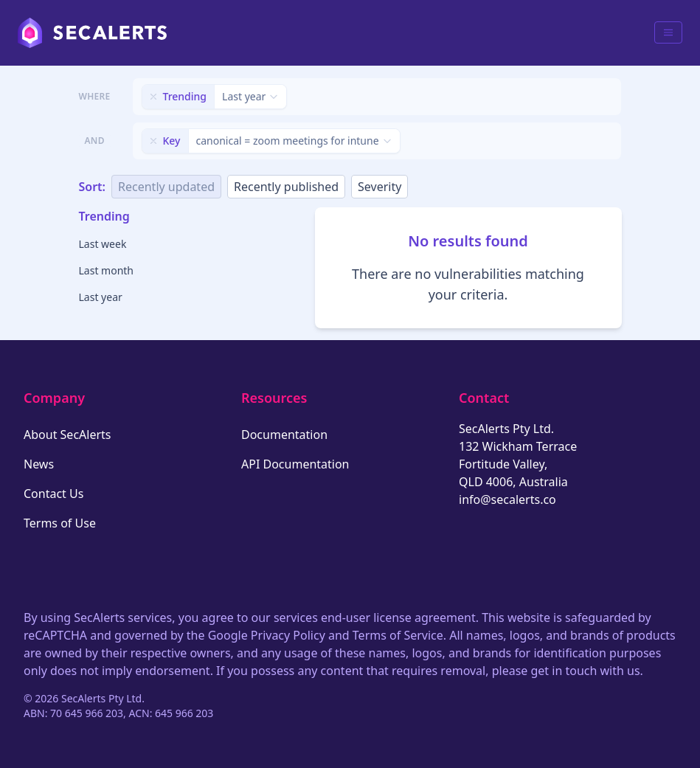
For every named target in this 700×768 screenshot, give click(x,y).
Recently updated (166, 187)
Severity (380, 187)
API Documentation (295, 464)
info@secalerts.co (507, 499)
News (39, 464)
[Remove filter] (153, 97)
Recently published (286, 187)
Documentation (284, 435)
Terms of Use (60, 523)
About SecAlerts (67, 435)
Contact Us (53, 494)
